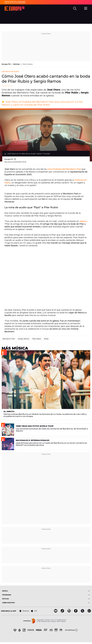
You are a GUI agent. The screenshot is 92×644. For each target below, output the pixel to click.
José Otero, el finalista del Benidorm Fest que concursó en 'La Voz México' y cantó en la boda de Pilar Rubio (42, 103)
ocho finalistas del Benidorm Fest (64, 169)
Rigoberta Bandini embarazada (15, 2)
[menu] (86, 8)
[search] (75, 9)
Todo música (27, 64)
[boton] (68, 591)
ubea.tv (83, 221)
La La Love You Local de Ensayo (15, 3)
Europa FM (6, 64)
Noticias (17, 64)
